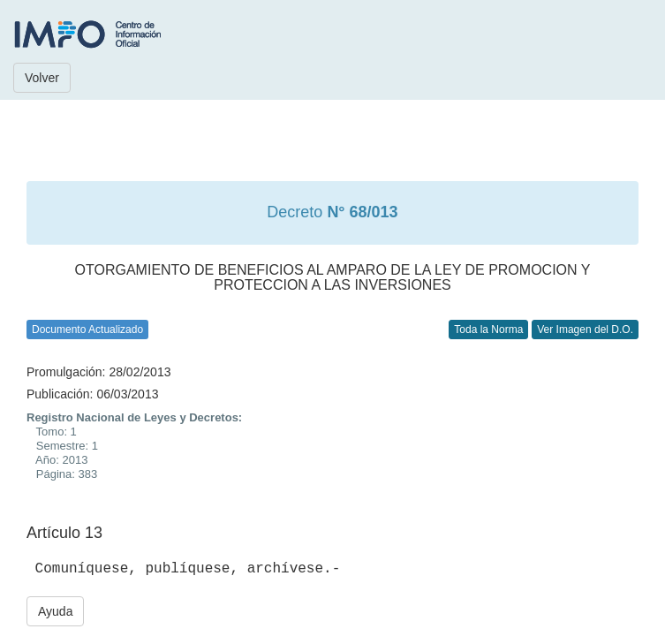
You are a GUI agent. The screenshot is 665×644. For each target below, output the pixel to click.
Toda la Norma (488, 330)
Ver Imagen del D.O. (585, 330)
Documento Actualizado (87, 330)
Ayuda (55, 611)
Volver (42, 78)
